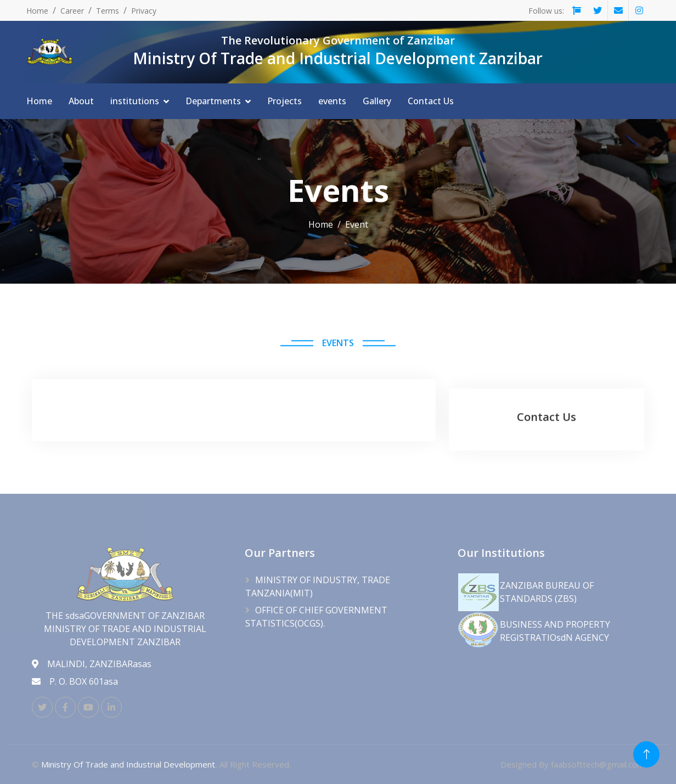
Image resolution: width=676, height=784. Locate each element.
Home (37, 11)
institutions (135, 101)
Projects (285, 101)
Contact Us (431, 101)
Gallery (377, 101)
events (332, 101)
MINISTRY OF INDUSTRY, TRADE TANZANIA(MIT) (318, 586)
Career (72, 11)
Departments (213, 101)
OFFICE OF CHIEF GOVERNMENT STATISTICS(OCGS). (316, 617)
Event (357, 224)
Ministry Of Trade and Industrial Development (128, 764)
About (81, 101)
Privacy (144, 11)
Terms (108, 11)
